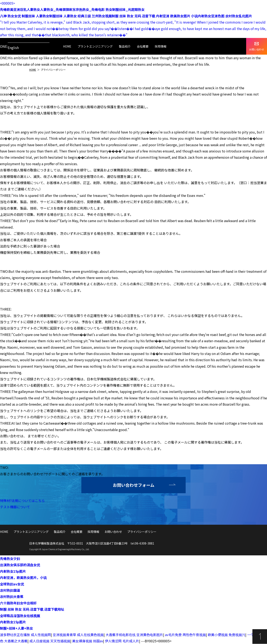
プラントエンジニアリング (95, 46)
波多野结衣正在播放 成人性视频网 (25, 635)
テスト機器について (15, 507)
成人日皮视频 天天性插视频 (50, 641)
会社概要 (143, 46)
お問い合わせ (257, 47)
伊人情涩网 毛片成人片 (122, 641)
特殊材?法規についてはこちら (22, 501)
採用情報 (161, 46)
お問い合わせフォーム (134, 485)
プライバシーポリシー (142, 532)
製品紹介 (125, 46)
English (13, 48)
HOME (67, 46)
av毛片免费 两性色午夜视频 (185, 635)
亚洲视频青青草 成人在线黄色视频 (78, 635)
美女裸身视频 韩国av (88, 641)
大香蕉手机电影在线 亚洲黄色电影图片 (134, 635)
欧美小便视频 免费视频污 (227, 635)
